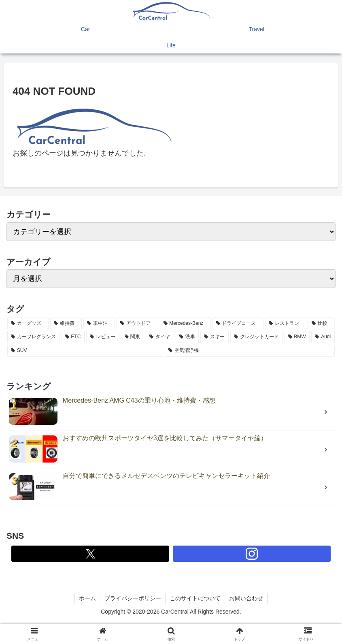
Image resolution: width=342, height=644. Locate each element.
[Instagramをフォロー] (252, 554)
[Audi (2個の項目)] (323, 337)
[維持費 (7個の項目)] (66, 324)
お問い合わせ (246, 598)
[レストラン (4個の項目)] (286, 324)
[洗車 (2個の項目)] (187, 337)
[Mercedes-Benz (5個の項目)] (185, 324)
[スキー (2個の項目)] (215, 337)
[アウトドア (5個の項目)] (137, 324)
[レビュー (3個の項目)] (103, 337)
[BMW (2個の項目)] (297, 337)
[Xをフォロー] (90, 554)
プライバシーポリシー (133, 598)
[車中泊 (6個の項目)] (99, 324)
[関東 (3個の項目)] (133, 337)
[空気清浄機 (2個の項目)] (250, 351)
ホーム (87, 598)
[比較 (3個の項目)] (321, 324)
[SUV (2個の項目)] (85, 351)
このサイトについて (195, 598)
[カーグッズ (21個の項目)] (28, 324)
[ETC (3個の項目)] (73, 337)
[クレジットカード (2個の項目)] (257, 337)
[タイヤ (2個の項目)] (160, 337)
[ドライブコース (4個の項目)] (238, 324)
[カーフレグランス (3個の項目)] (34, 337)
